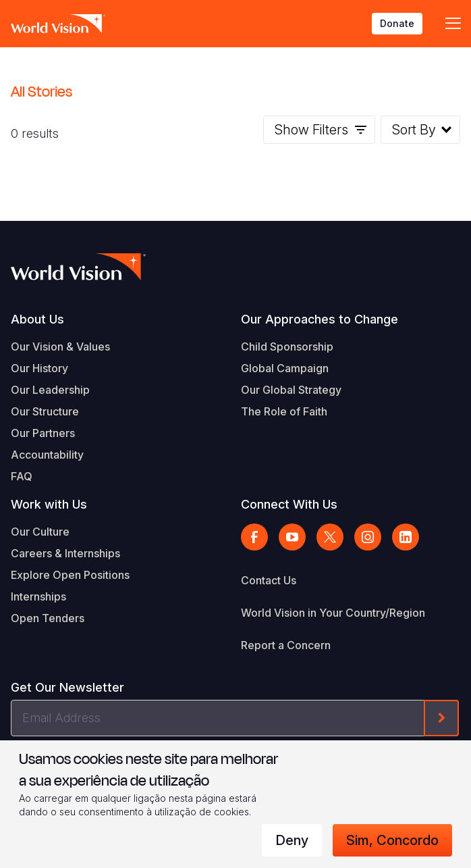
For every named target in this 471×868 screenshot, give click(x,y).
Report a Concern (286, 645)
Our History (39, 368)
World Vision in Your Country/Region (333, 613)
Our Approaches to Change (320, 319)
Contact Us (269, 580)
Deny (292, 840)
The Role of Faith (284, 411)
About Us (37, 319)
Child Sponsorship (287, 347)
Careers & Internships (65, 553)
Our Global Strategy (291, 390)
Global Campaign (285, 368)
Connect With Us (289, 504)
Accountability (47, 455)
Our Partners (43, 433)
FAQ (22, 476)
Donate (397, 23)
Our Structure (45, 411)
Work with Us (49, 504)
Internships (38, 596)
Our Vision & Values (60, 347)
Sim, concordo (392, 840)
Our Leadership (50, 390)
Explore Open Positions (70, 575)
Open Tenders (48, 618)
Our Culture (40, 532)
